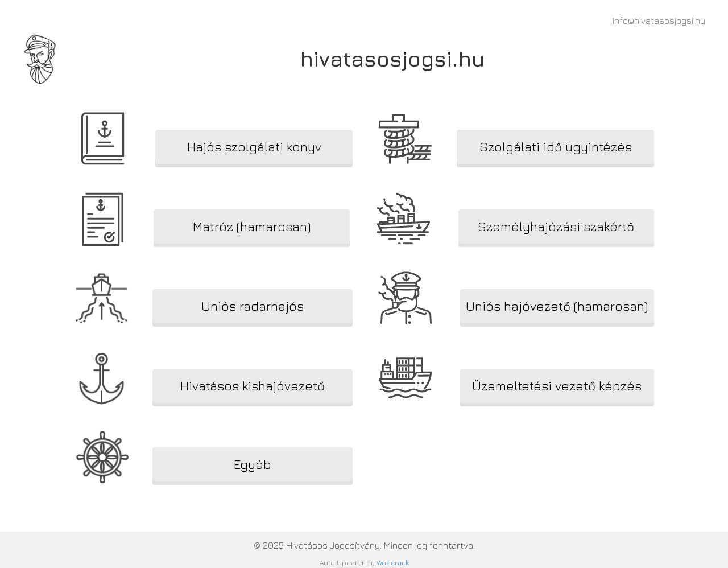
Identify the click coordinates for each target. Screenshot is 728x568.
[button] (254, 147)
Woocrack (393, 563)
